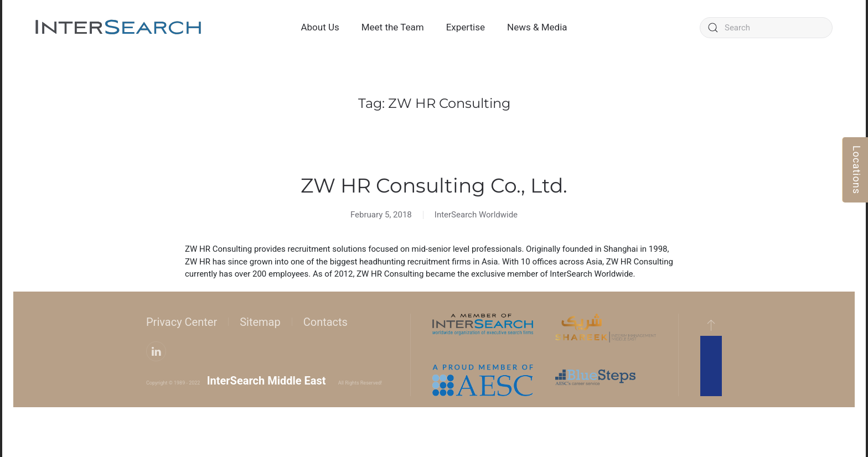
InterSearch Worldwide (476, 215)
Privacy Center (182, 322)
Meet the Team (393, 27)
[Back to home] (118, 28)
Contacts (325, 322)
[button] (711, 325)
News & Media (537, 27)
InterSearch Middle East (267, 381)
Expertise (466, 27)
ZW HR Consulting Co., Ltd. (434, 185)
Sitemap (260, 322)
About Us (320, 27)
